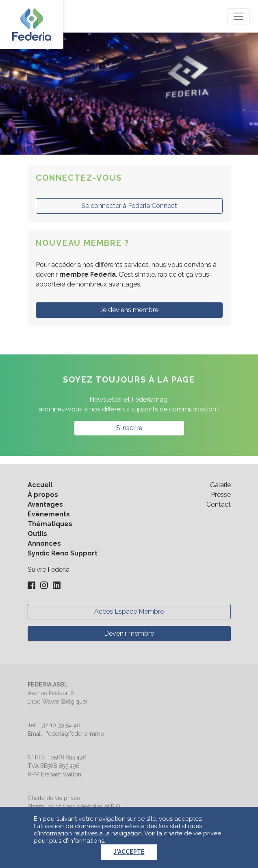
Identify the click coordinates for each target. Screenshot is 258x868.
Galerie (220, 485)
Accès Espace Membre (129, 611)
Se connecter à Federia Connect (129, 206)
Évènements (49, 514)
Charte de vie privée (54, 798)
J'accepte (129, 852)
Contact (219, 504)
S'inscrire (129, 428)
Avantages (45, 504)
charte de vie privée (192, 833)
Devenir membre (129, 633)
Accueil (40, 485)
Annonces (44, 543)
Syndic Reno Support (63, 553)
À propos (43, 495)
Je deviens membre (129, 310)
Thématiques (50, 524)
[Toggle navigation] (238, 16)
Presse (221, 495)
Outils (37, 534)
